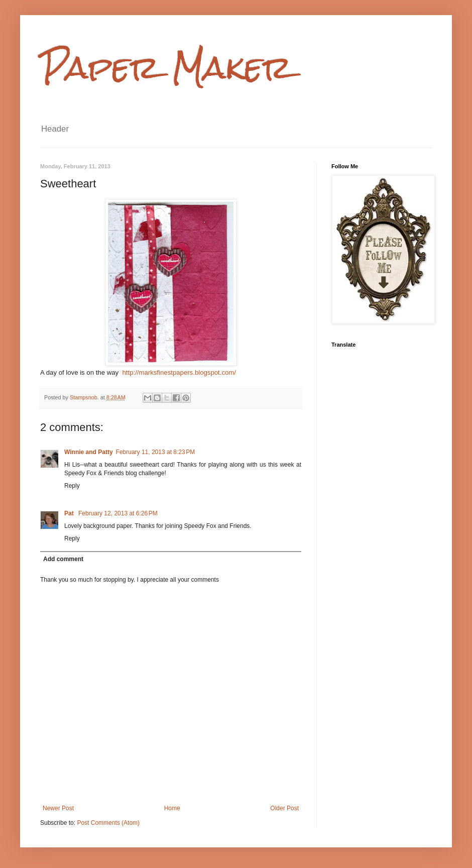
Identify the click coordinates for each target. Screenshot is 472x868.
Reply (72, 486)
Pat (70, 513)
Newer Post (58, 808)
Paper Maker (166, 67)
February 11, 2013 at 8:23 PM (156, 452)
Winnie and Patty (89, 452)
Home (172, 808)
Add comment (63, 559)
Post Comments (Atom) (108, 823)
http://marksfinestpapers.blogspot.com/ (179, 372)
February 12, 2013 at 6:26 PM (118, 513)
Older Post (284, 808)
